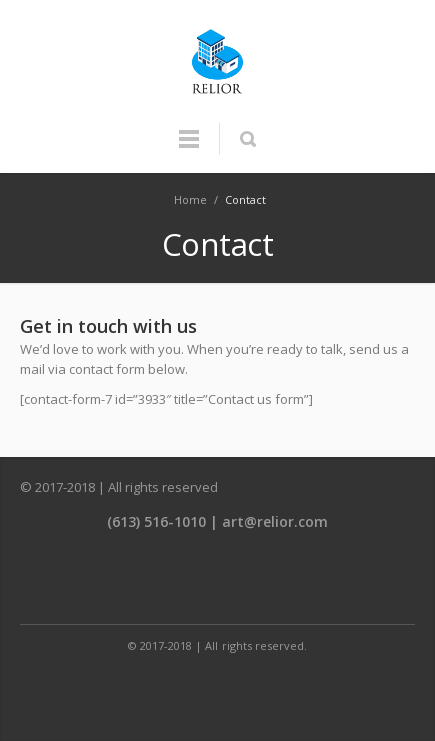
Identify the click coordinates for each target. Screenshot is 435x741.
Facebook (174, 581)
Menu (189, 148)
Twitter (219, 581)
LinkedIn (264, 581)
